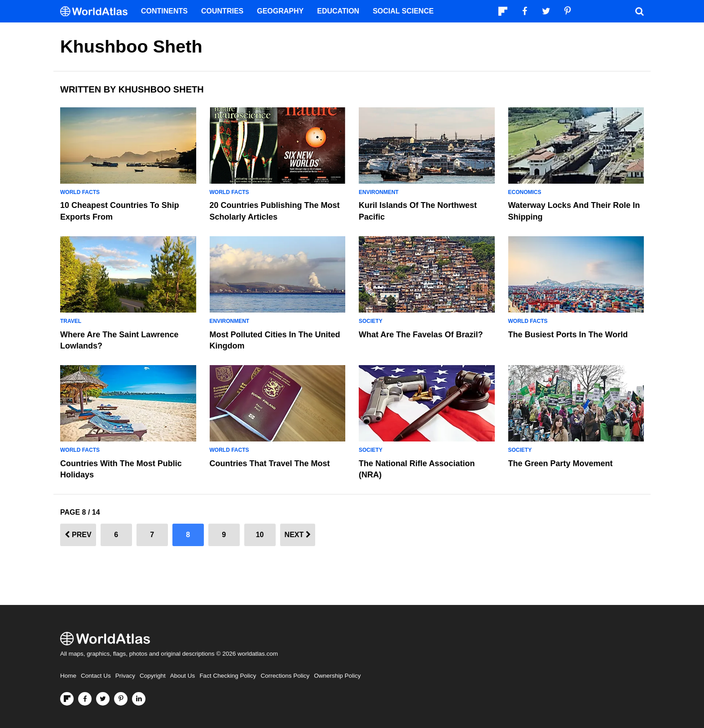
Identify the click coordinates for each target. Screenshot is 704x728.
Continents (164, 11)
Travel (71, 321)
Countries (222, 11)
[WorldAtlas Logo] (97, 11)
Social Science (403, 11)
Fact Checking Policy (228, 676)
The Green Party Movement (561, 463)
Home (68, 676)
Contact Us (96, 676)
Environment (379, 192)
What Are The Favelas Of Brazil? (421, 335)
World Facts (80, 192)
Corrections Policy (285, 676)
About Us (183, 676)
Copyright (153, 676)
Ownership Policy (337, 676)
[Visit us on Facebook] (85, 699)
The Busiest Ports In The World (568, 335)
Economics (525, 192)
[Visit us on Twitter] (103, 699)
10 (260, 535)
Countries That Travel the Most (270, 463)
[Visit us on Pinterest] (121, 699)
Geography (280, 11)
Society (371, 321)
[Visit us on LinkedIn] (139, 699)
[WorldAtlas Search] (639, 11)
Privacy (125, 676)
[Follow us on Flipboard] (67, 699)
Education (338, 11)
